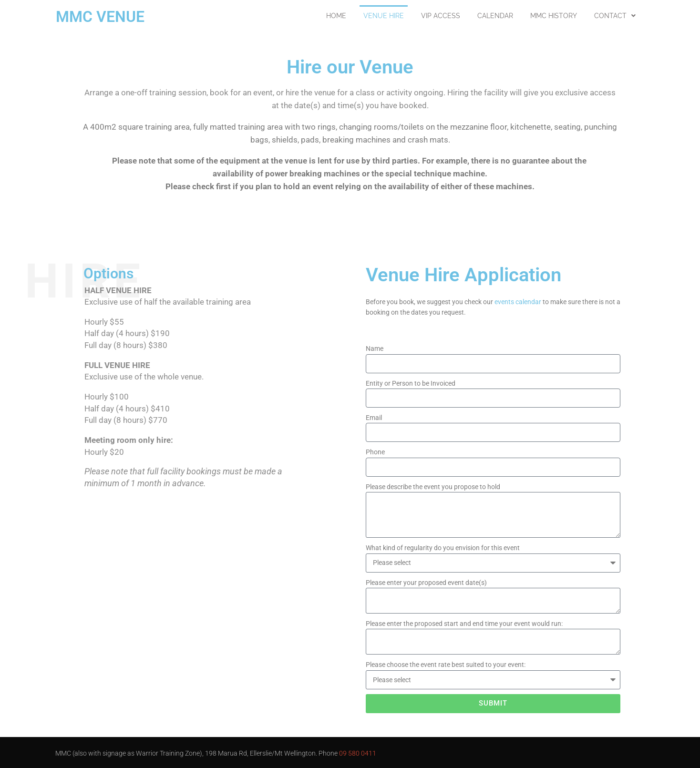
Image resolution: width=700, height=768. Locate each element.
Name (375, 348)
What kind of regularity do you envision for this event (443, 548)
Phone (375, 452)
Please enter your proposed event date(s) (426, 583)
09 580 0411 (358, 753)
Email (374, 418)
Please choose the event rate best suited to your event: (446, 665)
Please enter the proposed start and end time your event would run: (464, 624)
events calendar (518, 302)
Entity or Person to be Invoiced (411, 383)
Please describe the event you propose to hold (433, 487)
